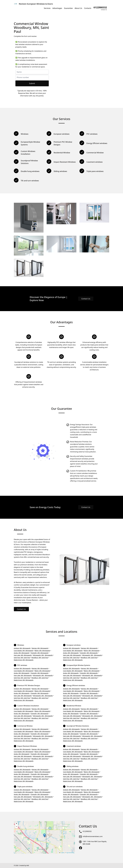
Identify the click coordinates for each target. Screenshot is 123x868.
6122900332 (87, 831)
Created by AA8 (24, 865)
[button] (44, 835)
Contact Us (86, 299)
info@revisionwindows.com (93, 836)
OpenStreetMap (70, 853)
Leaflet (62, 853)
